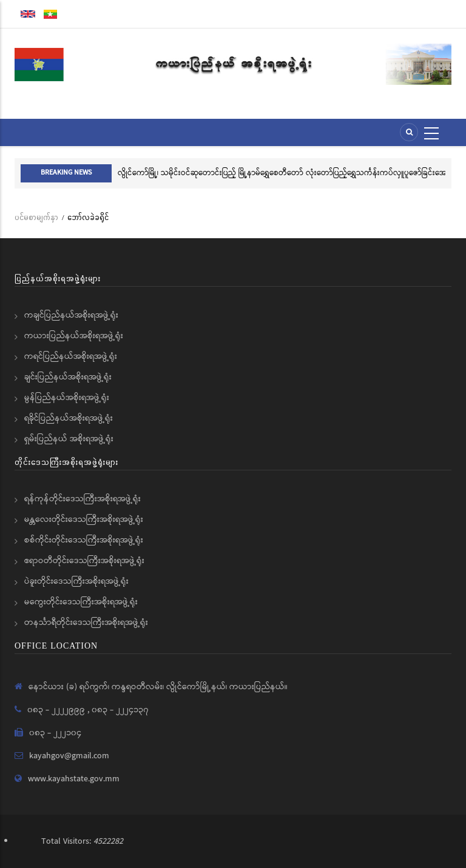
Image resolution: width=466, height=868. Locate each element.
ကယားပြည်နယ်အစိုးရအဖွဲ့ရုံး (74, 336)
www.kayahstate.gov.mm (74, 779)
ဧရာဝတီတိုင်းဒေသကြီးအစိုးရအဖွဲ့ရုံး (84, 561)
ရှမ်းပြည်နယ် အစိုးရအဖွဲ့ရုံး (69, 439)
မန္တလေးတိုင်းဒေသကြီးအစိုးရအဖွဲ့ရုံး (84, 519)
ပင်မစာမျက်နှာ (36, 217)
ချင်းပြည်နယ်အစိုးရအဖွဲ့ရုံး (68, 377)
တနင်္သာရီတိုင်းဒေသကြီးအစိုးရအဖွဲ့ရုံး (86, 623)
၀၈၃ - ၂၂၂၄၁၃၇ (120, 710)
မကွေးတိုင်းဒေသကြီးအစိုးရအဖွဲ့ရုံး (81, 602)
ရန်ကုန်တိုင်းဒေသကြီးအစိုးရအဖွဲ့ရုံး (83, 499)
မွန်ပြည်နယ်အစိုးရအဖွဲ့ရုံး (67, 398)
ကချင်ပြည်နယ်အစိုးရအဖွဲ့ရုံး (71, 315)
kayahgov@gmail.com (69, 756)
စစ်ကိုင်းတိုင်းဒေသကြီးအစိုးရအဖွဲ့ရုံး (84, 540)
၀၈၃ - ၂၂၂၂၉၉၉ (57, 710)
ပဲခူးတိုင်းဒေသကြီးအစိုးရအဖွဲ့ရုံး (76, 581)
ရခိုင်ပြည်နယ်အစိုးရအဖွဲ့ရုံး (69, 418)
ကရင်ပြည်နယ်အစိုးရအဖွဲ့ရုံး (71, 356)
